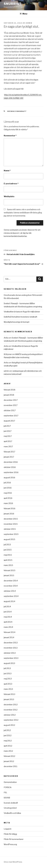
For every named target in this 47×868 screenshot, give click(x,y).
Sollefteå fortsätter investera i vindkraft (20, 317)
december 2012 (11, 705)
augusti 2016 (9, 478)
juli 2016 (7, 483)
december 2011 (11, 766)
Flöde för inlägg (10, 834)
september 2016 (11, 472)
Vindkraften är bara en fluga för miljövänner (22, 312)
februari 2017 (9, 452)
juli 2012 (7, 730)
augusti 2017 (9, 421)
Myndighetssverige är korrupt (17, 322)
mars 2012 (8, 751)
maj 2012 (8, 741)
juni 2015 (8, 550)
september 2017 (11, 416)
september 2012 (11, 720)
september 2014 (11, 596)
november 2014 (11, 586)
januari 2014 (9, 637)
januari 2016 (9, 514)
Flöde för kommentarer (14, 839)
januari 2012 (9, 761)
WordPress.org (10, 844)
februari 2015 (10, 570)
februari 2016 (10, 509)
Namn (7, 171)
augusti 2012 (9, 725)
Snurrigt (13, 4)
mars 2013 (8, 689)
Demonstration (10, 782)
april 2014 (8, 622)
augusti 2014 (9, 601)
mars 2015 (8, 565)
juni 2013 (8, 674)
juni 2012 (8, 736)
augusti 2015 (9, 539)
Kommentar (10, 136)
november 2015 (11, 524)
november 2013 (11, 648)
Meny (24, 14)
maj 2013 (8, 679)
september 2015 (11, 534)
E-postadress (11, 184)
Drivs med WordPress (13, 862)
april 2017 (8, 441)
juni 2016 (8, 488)
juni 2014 (8, 612)
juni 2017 (8, 431)
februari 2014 (10, 632)
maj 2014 (8, 617)
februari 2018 (10, 390)
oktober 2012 (10, 715)
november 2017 (11, 405)
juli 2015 (7, 545)
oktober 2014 (10, 591)
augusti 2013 (9, 663)
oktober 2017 (10, 410)
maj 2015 (8, 555)
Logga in (8, 829)
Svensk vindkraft (17, 111)
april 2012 (8, 746)
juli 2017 (7, 426)
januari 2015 (9, 576)
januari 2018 (9, 395)
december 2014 (11, 581)
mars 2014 (8, 627)
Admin (29, 23)
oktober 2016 (10, 467)
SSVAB (7, 798)
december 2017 (11, 400)
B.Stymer (8, 354)
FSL (5, 793)
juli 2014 (7, 607)
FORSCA (8, 787)
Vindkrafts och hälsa (12, 813)
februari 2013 (9, 694)
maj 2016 (8, 493)
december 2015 (11, 519)
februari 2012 (9, 756)
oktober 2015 (10, 529)
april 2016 (8, 498)
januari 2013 (9, 699)
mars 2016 (8, 503)
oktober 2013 (10, 653)
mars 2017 (8, 447)
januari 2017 (9, 457)
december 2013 (11, 643)
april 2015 (8, 560)
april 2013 (8, 684)
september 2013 (11, 658)
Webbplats (9, 196)
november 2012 (11, 710)
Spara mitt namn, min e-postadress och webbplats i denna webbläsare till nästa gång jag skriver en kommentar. (23, 213)
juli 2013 (7, 668)
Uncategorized (10, 808)
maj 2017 (8, 436)
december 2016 (11, 462)
